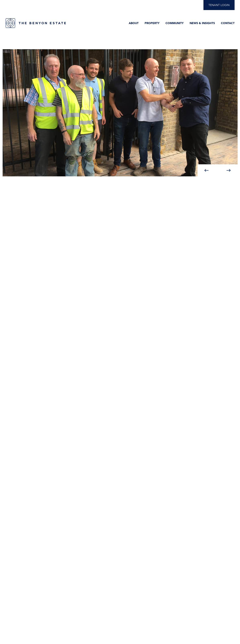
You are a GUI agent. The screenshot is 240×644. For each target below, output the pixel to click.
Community (175, 23)
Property (152, 23)
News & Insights (202, 23)
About (134, 23)
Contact (228, 23)
